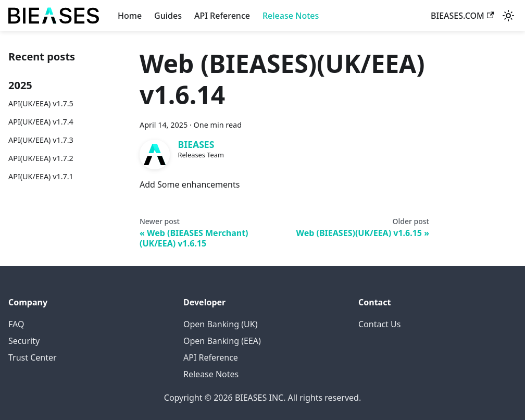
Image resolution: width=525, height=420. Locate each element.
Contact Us (379, 324)
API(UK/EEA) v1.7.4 (41, 122)
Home (130, 16)
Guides (168, 16)
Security (24, 341)
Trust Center (33, 357)
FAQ (16, 324)
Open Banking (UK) (220, 324)
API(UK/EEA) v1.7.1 (41, 176)
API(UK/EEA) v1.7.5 (41, 103)
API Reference (222, 16)
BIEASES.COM (462, 16)
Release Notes (291, 16)
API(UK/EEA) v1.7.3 (41, 140)
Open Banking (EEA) (222, 341)
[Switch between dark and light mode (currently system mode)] (508, 16)
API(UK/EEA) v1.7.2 (41, 158)
